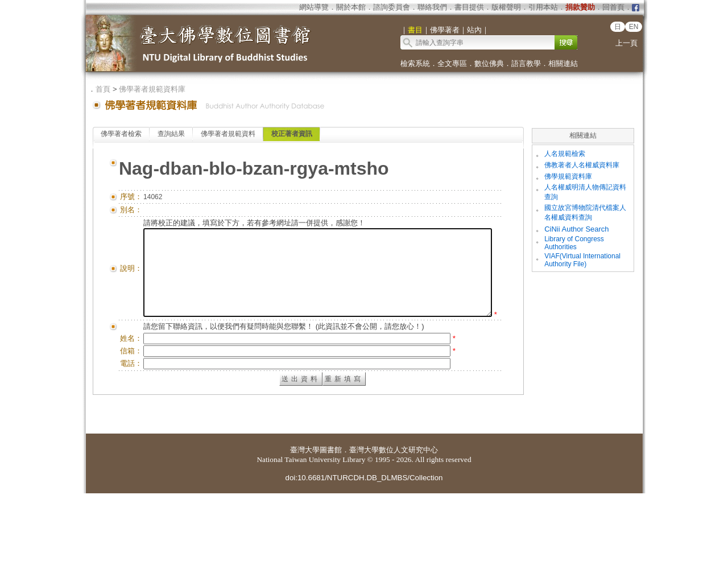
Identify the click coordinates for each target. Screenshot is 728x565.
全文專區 (452, 63)
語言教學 (526, 63)
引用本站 (543, 7)
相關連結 (563, 63)
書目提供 (469, 7)
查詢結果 (171, 134)
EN (634, 27)
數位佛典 (489, 63)
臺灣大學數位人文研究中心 (394, 521)
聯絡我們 (432, 7)
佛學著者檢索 (121, 134)
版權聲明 (506, 7)
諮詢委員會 (392, 7)
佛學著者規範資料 (228, 134)
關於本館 (351, 7)
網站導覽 (314, 7)
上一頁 (626, 43)
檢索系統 (415, 63)
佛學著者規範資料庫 (152, 89)
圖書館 (331, 521)
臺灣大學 (305, 521)
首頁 (103, 89)
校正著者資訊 (292, 134)
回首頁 (613, 7)
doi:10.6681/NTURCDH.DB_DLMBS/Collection (364, 549)
